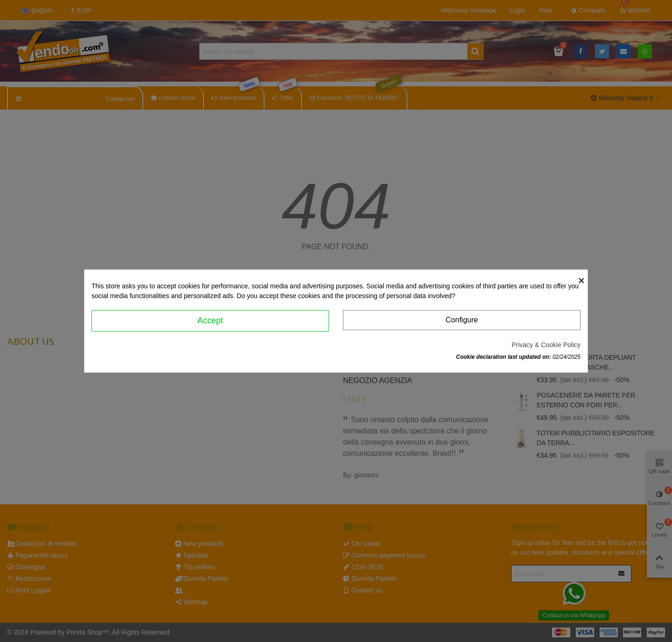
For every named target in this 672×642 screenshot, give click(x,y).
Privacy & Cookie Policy (546, 344)
